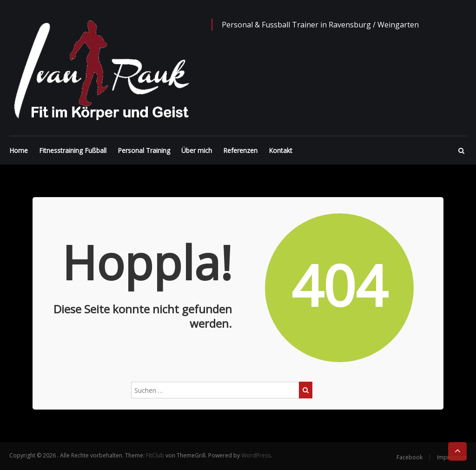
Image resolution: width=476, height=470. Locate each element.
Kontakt (281, 150)
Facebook (410, 457)
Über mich (197, 150)
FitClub (155, 455)
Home (19, 150)
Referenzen (240, 150)
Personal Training (144, 150)
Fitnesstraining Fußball (73, 150)
